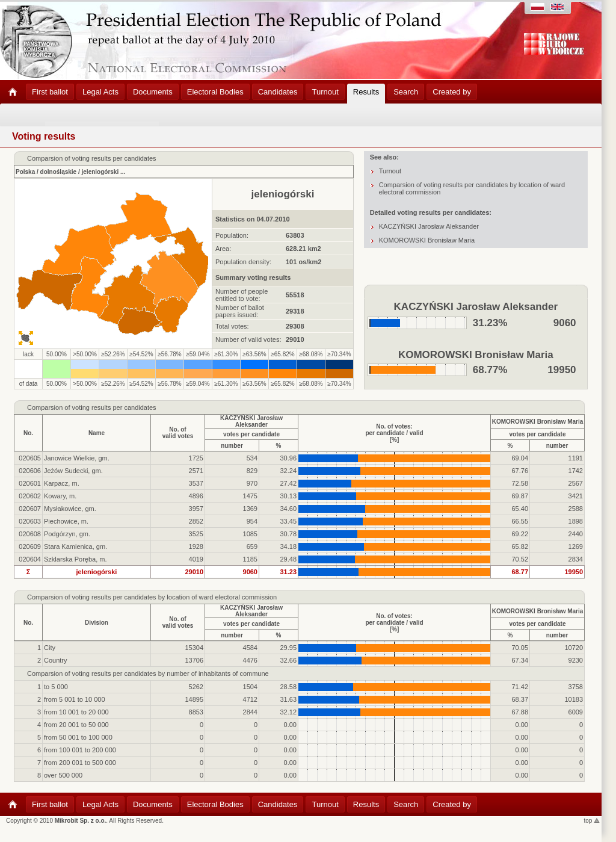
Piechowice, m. (66, 521)
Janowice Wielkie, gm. (77, 458)
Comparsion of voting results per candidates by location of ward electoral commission (152, 597)
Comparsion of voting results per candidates (92, 407)
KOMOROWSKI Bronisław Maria (427, 240)
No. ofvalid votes (178, 433)
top (592, 821)
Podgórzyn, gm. (67, 534)
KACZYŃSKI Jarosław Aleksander (429, 226)
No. (28, 433)
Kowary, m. (60, 496)
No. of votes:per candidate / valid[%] (394, 433)
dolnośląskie (59, 172)
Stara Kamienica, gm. (75, 546)
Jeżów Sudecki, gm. (73, 471)
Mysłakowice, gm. (70, 509)
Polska (25, 172)
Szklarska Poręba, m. (75, 559)
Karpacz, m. (62, 483)
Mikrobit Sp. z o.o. (81, 821)
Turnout (390, 171)
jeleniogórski (100, 172)
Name (97, 433)
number (232, 446)
